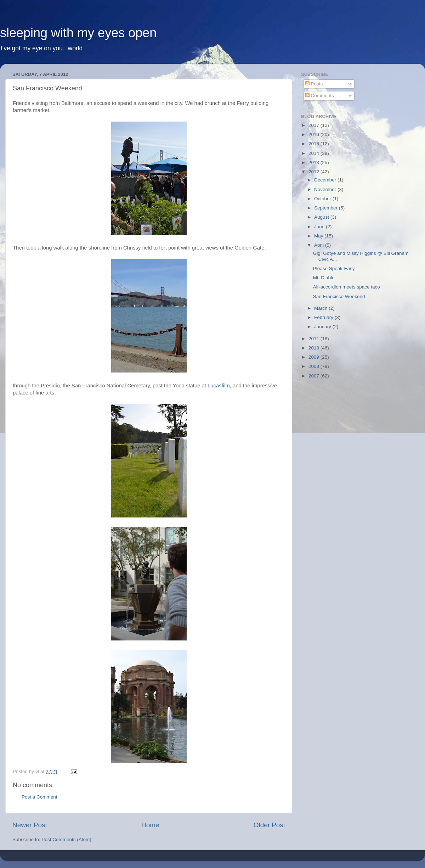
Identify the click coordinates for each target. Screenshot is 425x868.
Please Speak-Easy (334, 268)
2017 (314, 125)
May (319, 236)
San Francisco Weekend (339, 296)
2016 (314, 135)
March (321, 308)
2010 (314, 348)
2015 (314, 144)
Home (150, 825)
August (322, 217)
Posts (314, 84)
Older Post (269, 825)
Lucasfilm (219, 386)
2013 (314, 163)
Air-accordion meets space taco (347, 287)
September (327, 208)
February (324, 317)
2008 (314, 366)
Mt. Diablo (324, 278)
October (323, 199)
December (326, 180)
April (320, 245)
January (323, 327)
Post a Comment (39, 797)
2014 (314, 153)
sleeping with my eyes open (78, 33)
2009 (314, 357)
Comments (320, 96)
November (326, 189)
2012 (314, 172)
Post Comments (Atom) (67, 839)
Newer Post (30, 825)
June (320, 227)
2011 (314, 339)
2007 (314, 376)
